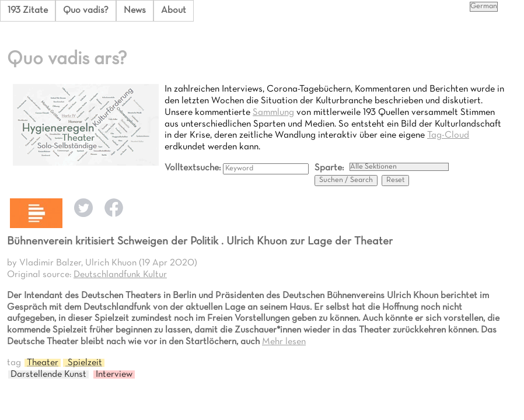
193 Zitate (28, 10)
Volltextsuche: (194, 168)
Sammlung (273, 113)
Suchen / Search (346, 180)
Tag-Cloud (448, 135)
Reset (395, 180)
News (135, 10)
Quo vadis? (86, 10)
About (174, 10)
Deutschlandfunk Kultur (120, 275)
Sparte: (329, 168)
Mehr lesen (284, 342)
